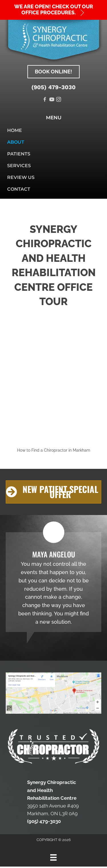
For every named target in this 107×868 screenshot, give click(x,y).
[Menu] (53, 857)
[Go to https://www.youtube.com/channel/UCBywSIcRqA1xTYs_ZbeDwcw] (52, 100)
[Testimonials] (53, 582)
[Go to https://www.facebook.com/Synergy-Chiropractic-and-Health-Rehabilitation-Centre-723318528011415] (45, 100)
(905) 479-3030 (53, 87)
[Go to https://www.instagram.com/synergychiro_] (59, 100)
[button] (53, 10)
